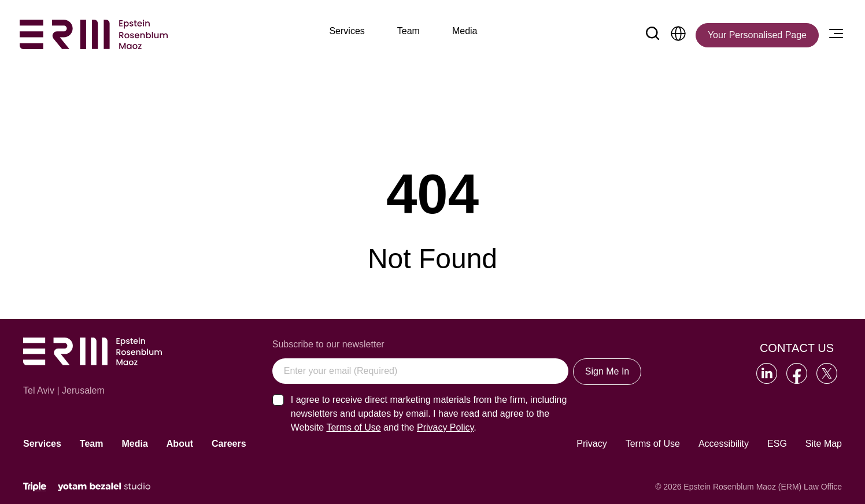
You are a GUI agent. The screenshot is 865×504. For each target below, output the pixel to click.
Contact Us (797, 348)
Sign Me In (607, 371)
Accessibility (724, 444)
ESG (777, 444)
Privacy (592, 444)
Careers (229, 444)
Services (42, 444)
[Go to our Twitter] (827, 373)
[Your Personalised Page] (757, 35)
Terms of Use (653, 444)
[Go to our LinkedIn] (767, 373)
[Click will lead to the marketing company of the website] (35, 487)
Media (134, 444)
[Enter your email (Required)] (420, 371)
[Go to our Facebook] (797, 373)
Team (92, 444)
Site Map (824, 444)
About (180, 444)
